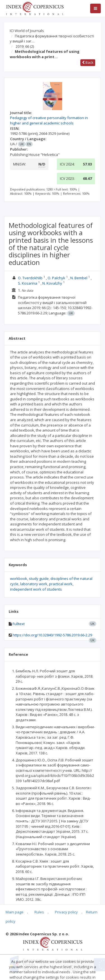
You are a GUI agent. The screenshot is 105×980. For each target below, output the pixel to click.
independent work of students (36, 589)
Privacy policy (66, 912)
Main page (15, 912)
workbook (19, 579)
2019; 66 (25, 46)
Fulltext (19, 624)
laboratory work (34, 584)
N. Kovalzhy (52, 283)
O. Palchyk (56, 278)
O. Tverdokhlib (30, 278)
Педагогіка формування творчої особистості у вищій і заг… (52, 39)
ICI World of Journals (27, 31)
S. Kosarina (28, 283)
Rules (39, 912)
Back (88, 62)
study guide (39, 579)
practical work (61, 584)
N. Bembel (79, 278)
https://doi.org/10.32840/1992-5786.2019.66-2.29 (52, 635)
